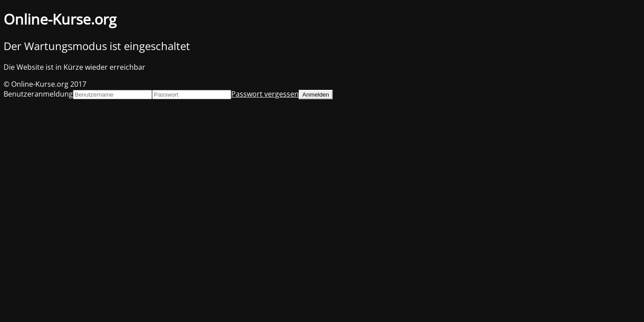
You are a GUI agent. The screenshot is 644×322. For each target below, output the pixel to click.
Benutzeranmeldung (38, 94)
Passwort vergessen (265, 94)
